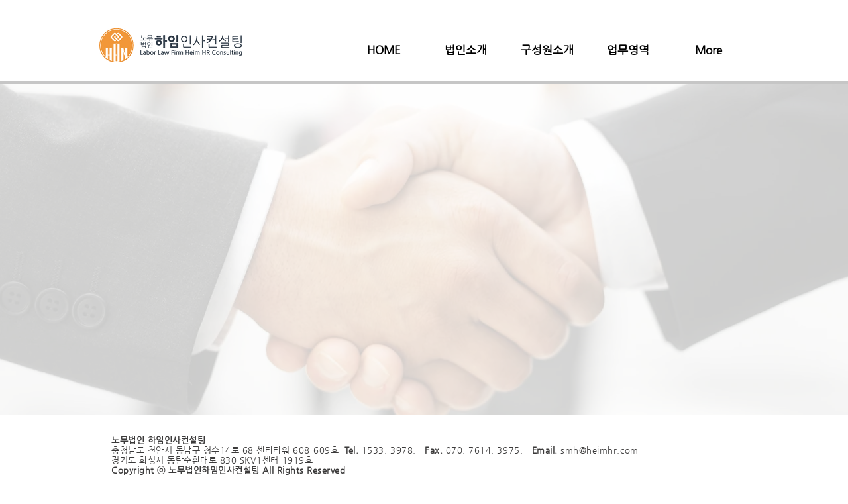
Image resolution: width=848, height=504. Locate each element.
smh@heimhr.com (599, 450)
